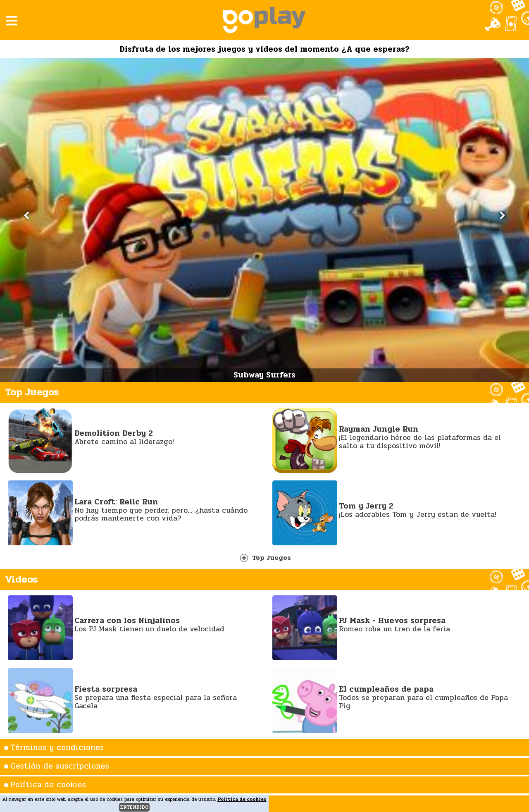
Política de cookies (48, 785)
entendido (135, 807)
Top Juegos (266, 558)
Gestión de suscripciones (60, 766)
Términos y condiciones (57, 748)
